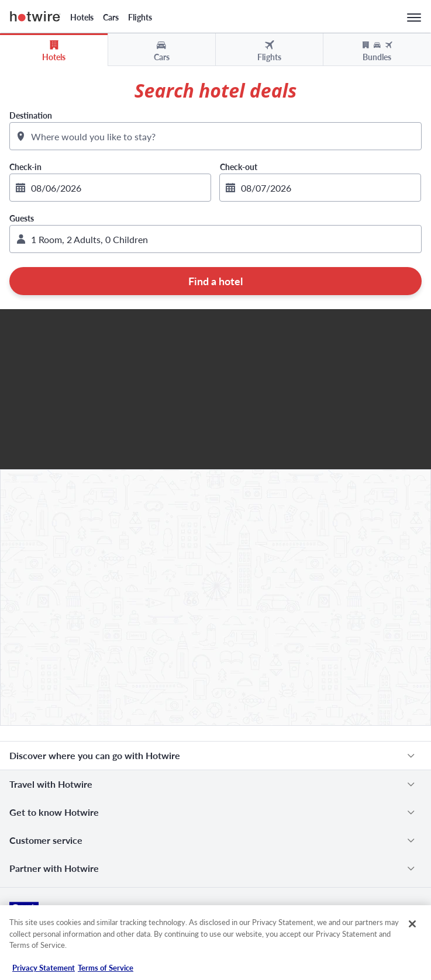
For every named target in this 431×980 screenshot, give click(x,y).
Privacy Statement (44, 968)
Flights (140, 17)
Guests (22, 218)
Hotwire (35, 16)
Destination (31, 115)
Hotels (82, 17)
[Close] (412, 924)
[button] (215, 239)
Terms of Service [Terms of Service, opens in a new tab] (106, 968)
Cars (111, 17)
